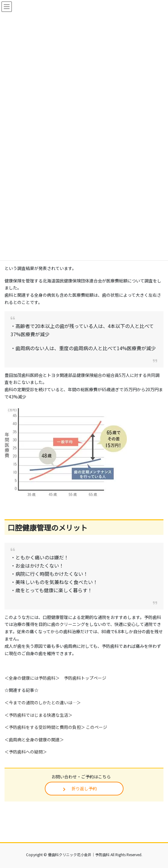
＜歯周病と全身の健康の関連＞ (34, 740)
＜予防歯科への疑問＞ (26, 752)
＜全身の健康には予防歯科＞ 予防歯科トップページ (55, 678)
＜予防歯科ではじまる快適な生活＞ (38, 715)
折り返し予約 (84, 788)
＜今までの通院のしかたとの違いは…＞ (43, 702)
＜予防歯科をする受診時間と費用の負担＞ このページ (56, 727)
